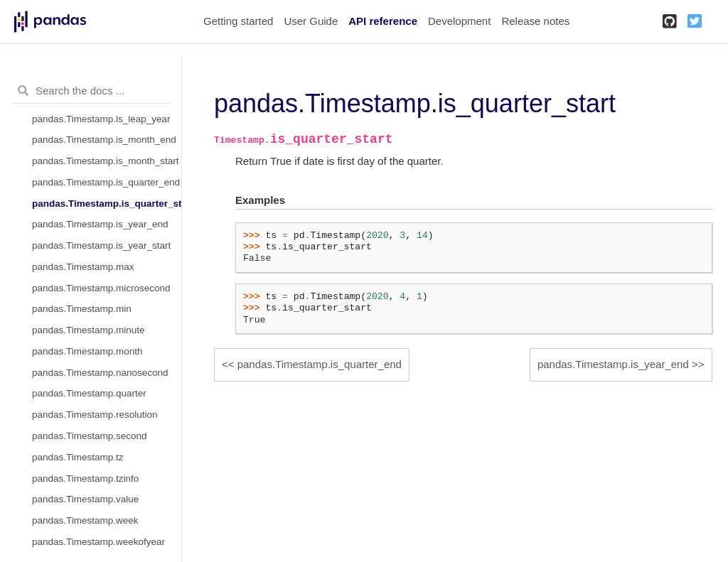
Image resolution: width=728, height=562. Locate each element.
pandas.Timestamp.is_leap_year (101, 119)
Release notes (535, 21)
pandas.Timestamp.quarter (89, 393)
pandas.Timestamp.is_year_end (100, 224)
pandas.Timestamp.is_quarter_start (107, 204)
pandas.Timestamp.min (82, 309)
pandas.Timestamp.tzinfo (85, 479)
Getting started (238, 21)
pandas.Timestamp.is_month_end (104, 140)
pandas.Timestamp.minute (89, 330)
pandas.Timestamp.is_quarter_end (106, 182)
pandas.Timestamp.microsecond (101, 288)
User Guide (311, 21)
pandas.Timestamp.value (85, 499)
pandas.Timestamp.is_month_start (106, 161)
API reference (383, 21)
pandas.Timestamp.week (85, 520)
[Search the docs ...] (91, 91)
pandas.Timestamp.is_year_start (101, 245)
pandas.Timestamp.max (83, 267)
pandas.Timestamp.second (90, 436)
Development (459, 21)
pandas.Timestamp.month (87, 351)
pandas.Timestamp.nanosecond (100, 373)
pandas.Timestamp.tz (78, 457)
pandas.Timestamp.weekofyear (98, 542)
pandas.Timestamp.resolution (95, 415)
